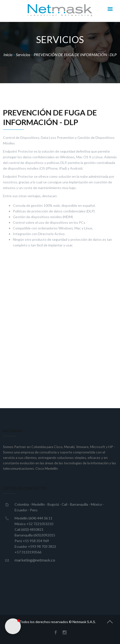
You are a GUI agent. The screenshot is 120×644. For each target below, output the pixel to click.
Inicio (8, 55)
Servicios (23, 55)
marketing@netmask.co (35, 560)
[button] (13, 626)
